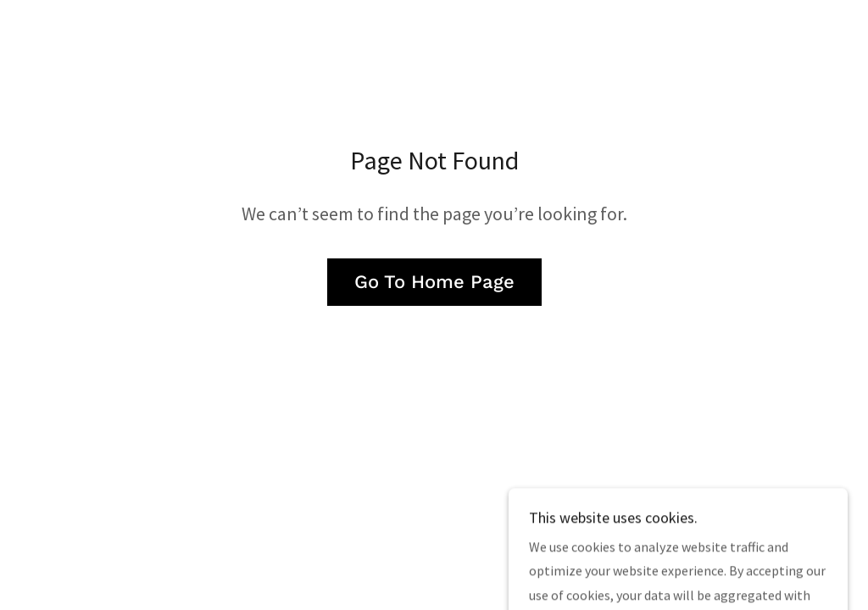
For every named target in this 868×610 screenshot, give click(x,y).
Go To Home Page (434, 282)
